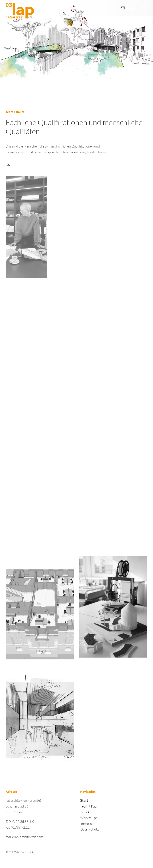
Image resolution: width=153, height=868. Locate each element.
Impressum (88, 824)
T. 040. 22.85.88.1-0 (20, 821)
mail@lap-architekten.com (24, 837)
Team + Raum (90, 806)
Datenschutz (90, 829)
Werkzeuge (89, 818)
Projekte (86, 812)
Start (84, 800)
